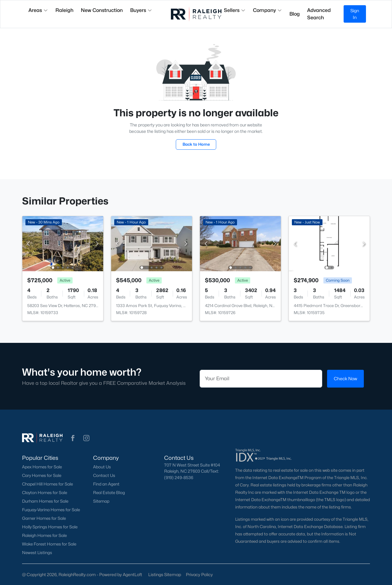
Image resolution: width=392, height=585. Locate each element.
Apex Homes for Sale (42, 467)
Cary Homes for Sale (42, 475)
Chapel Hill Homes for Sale (47, 484)
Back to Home (196, 144)
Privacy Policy (199, 574)
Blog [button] (295, 14)
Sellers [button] (235, 10)
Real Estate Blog (109, 493)
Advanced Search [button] (319, 14)
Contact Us (104, 475)
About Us (102, 467)
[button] (73, 438)
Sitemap (101, 501)
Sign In (355, 14)
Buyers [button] (141, 10)
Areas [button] (38, 10)
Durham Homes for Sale (45, 501)
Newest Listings (37, 553)
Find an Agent (106, 484)
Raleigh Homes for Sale (44, 535)
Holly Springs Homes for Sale (50, 527)
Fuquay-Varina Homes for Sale (51, 510)
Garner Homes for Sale (44, 518)
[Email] (261, 379)
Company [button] (268, 10)
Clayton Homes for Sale (45, 493)
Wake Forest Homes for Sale (49, 544)
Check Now (345, 379)
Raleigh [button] (64, 10)
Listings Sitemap (165, 574)
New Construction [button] (102, 10)
